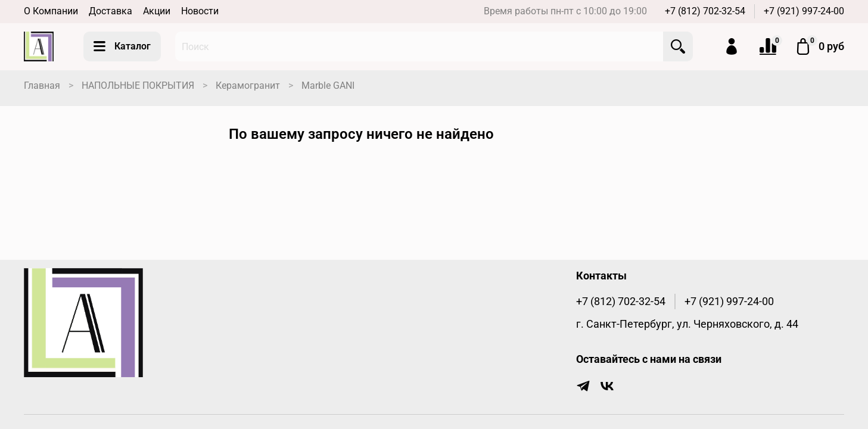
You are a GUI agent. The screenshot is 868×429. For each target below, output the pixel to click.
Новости (200, 11)
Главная (42, 86)
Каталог (122, 46)
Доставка (111, 11)
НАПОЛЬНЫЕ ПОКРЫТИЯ (138, 86)
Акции (157, 11)
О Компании (51, 11)
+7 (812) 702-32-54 (705, 11)
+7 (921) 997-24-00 (804, 11)
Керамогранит (248, 86)
